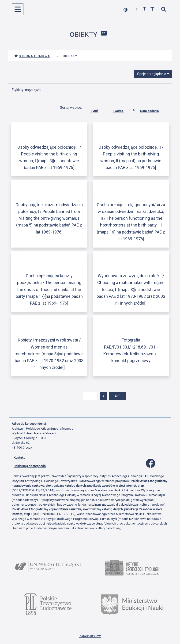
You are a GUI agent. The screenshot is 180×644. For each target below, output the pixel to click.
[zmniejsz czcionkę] (137, 9)
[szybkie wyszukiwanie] (163, 9)
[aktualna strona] (90, 396)
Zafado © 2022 (90, 636)
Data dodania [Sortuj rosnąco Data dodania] (153, 110)
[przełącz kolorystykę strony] (126, 9)
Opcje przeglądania (152, 74)
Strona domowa (32, 56)
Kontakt (19, 457)
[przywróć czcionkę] (144, 9)
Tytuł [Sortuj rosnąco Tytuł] (98, 110)
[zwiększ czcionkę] (152, 9)
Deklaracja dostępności (30, 466)
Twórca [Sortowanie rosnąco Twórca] (122, 110)
